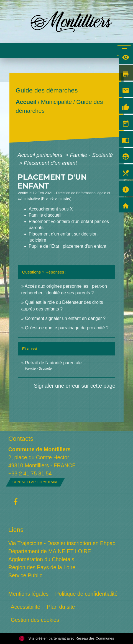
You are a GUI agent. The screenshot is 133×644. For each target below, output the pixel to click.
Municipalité (56, 102)
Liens (16, 530)
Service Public (25, 575)
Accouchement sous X (51, 209)
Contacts (21, 438)
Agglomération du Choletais (41, 559)
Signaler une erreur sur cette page (75, 386)
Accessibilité (26, 607)
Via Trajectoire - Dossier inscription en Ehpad (62, 543)
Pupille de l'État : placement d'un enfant (68, 246)
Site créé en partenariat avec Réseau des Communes (67, 638)
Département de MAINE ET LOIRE (50, 551)
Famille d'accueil (45, 215)
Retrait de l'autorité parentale (53, 363)
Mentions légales (28, 594)
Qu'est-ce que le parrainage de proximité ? (67, 328)
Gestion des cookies (35, 620)
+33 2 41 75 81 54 (30, 473)
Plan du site (61, 607)
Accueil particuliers (41, 155)
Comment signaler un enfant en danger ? (65, 318)
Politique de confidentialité (86, 594)
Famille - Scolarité (91, 155)
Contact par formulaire (35, 482)
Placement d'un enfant (50, 163)
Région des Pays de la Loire (42, 567)
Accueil (26, 102)
